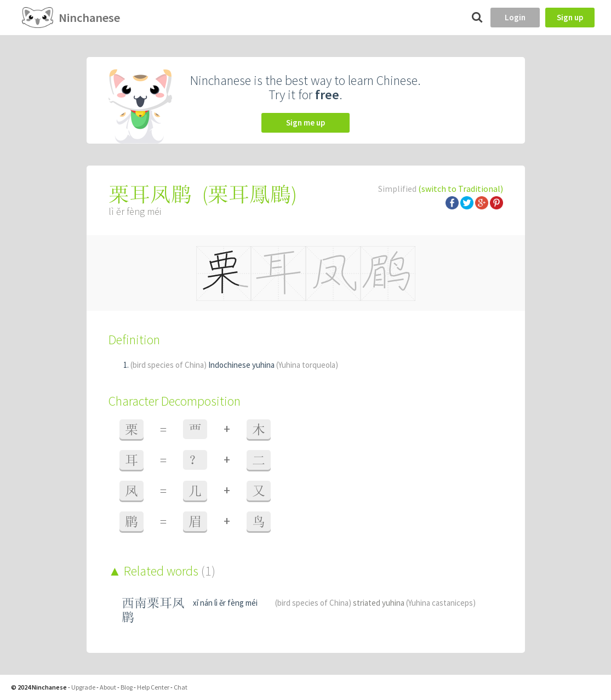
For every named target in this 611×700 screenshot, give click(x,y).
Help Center (153, 687)
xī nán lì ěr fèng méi (225, 603)
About (108, 687)
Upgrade (83, 687)
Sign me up (305, 123)
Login (515, 17)
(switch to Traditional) (461, 189)
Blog (127, 687)
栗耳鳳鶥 (249, 194)
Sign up (570, 17)
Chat (181, 687)
